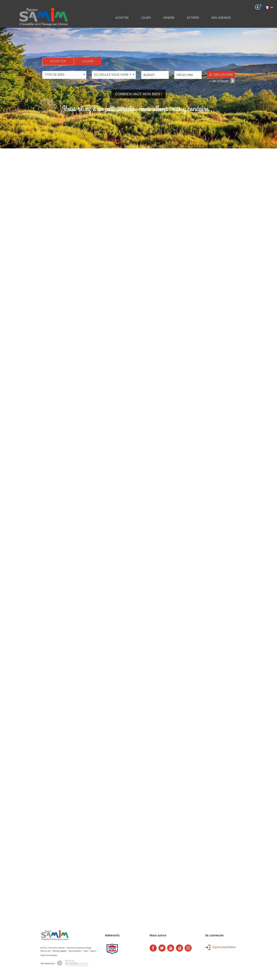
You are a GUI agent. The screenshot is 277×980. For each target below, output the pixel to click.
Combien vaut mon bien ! (138, 94)
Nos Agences (221, 18)
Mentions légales (59, 951)
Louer (146, 18)
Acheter (122, 18)
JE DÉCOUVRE (221, 74)
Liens (86, 951)
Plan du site (45, 951)
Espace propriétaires (220, 947)
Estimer (193, 18)
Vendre (169, 18)
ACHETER (58, 61)
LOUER (88, 61)
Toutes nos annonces (49, 955)
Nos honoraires (75, 951)
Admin (93, 951)
